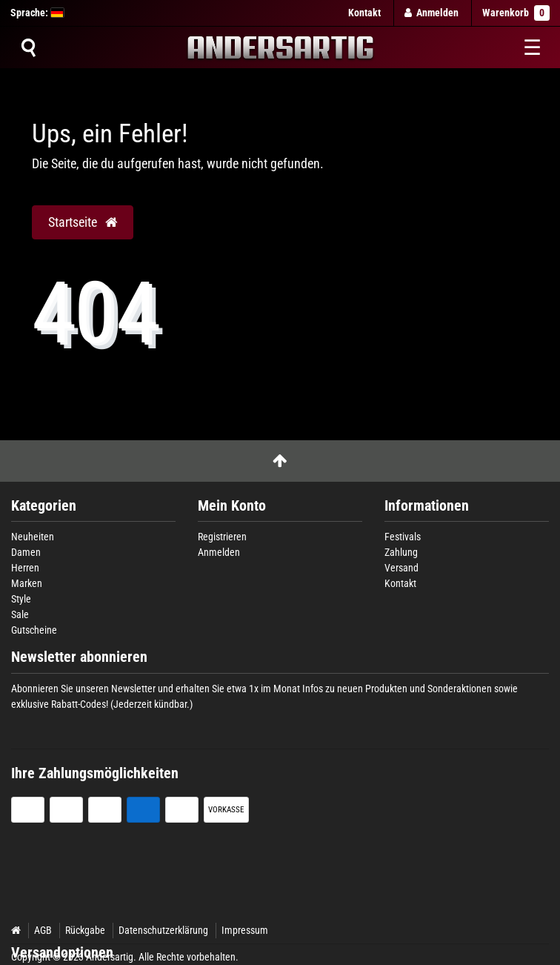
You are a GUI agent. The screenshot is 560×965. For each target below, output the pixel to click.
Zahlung (401, 552)
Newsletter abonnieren (79, 657)
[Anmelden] (432, 13)
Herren (25, 568)
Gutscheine (34, 630)
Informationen (427, 506)
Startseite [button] (83, 222)
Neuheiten (33, 537)
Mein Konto (232, 506)
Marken (27, 583)
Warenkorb (516, 13)
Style (21, 599)
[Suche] (28, 47)
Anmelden (219, 552)
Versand (401, 568)
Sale (20, 614)
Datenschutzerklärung (163, 930)
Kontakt (364, 13)
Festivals (403, 537)
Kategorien (44, 506)
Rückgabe (85, 930)
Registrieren (222, 537)
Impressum (245, 930)
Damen (26, 552)
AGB (43, 930)
